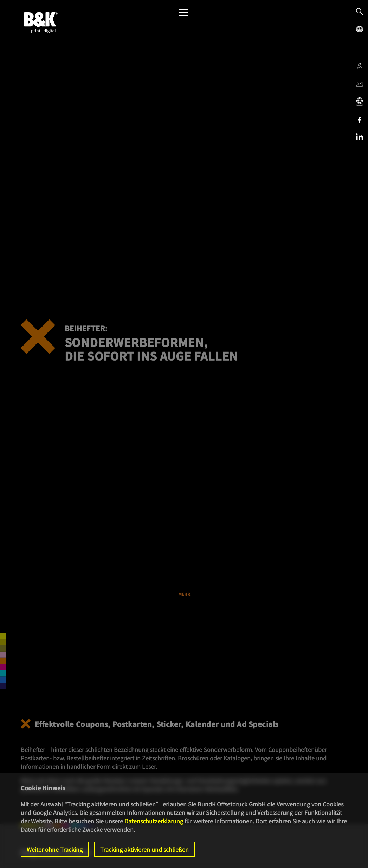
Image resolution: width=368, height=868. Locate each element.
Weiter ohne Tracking (55, 849)
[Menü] (183, 14)
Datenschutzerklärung (154, 821)
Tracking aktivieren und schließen (144, 849)
